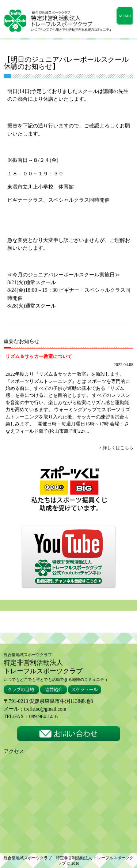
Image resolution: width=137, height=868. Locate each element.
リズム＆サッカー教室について (39, 356)
